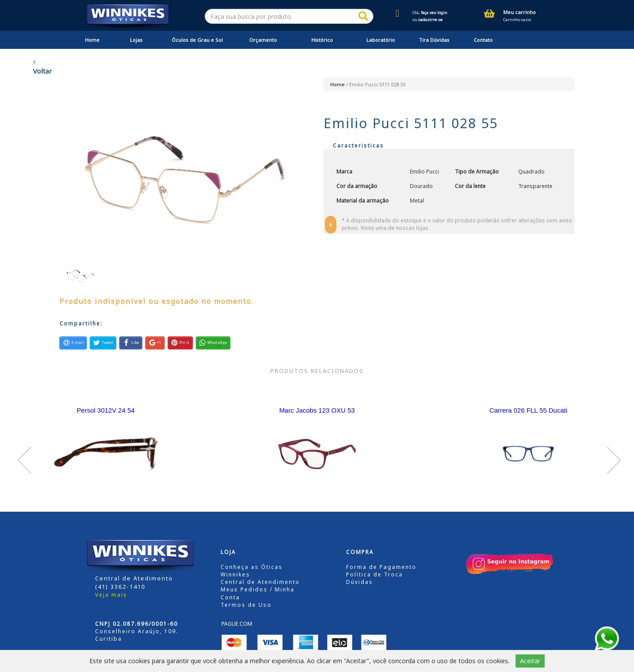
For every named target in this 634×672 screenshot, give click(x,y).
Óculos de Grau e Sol (197, 40)
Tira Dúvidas (434, 40)
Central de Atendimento (260, 582)
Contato (483, 40)
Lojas (136, 40)
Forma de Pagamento (381, 567)
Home (92, 40)
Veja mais (111, 595)
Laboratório (381, 40)
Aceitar (530, 661)
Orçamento (263, 40)
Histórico (322, 40)
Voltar (42, 67)
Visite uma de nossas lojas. (395, 228)
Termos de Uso (246, 605)
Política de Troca (374, 574)
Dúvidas (359, 582)
